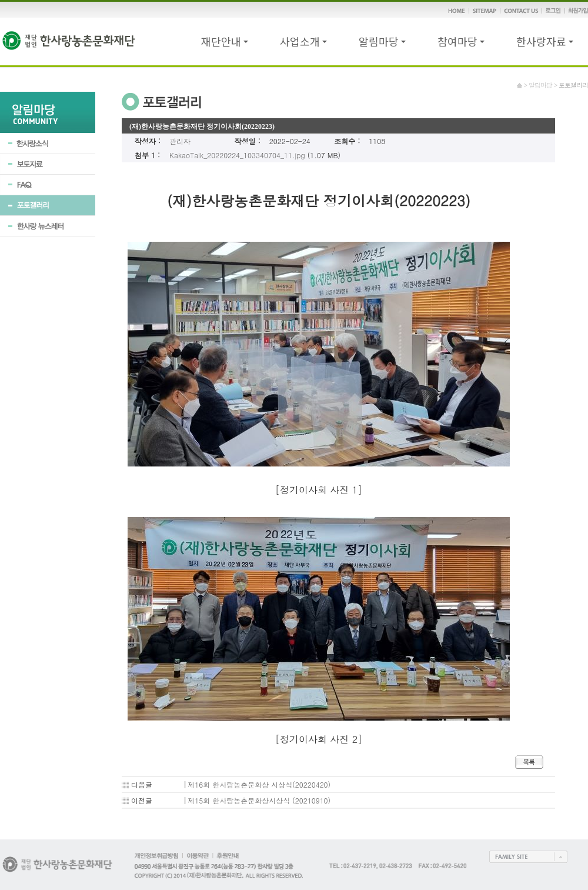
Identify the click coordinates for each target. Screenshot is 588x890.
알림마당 (382, 41)
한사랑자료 (545, 41)
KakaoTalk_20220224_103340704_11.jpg (237, 155)
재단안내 (225, 41)
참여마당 (461, 41)
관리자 (180, 141)
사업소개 (303, 41)
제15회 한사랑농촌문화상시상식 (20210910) (259, 800)
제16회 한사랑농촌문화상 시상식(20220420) (259, 784)
